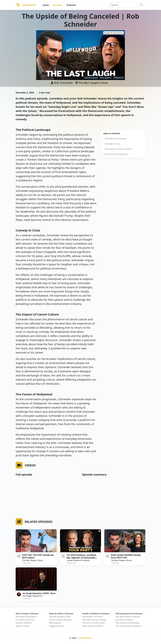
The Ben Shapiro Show (92, 83)
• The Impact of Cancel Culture (117, 149)
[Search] (141, 5)
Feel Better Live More (92, 616)
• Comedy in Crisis (112, 144)
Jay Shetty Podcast (124, 620)
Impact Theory (23, 626)
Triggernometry (57, 626)
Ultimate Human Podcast (94, 620)
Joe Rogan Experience (32, 596)
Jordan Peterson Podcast (78, 560)
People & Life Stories (114, 33)
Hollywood (118, 78)
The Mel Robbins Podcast (128, 616)
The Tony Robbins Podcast (128, 626)
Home (46, 5)
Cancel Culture (91, 78)
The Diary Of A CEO (25, 620)
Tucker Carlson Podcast (60, 620)
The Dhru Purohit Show (93, 623)
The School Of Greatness (127, 623)
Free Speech (106, 78)
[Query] (124, 5)
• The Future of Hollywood (115, 154)
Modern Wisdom (24, 623)
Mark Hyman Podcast (93, 626)
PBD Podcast (55, 623)
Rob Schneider (64, 83)
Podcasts (71, 5)
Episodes (58, 5)
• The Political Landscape (115, 139)
